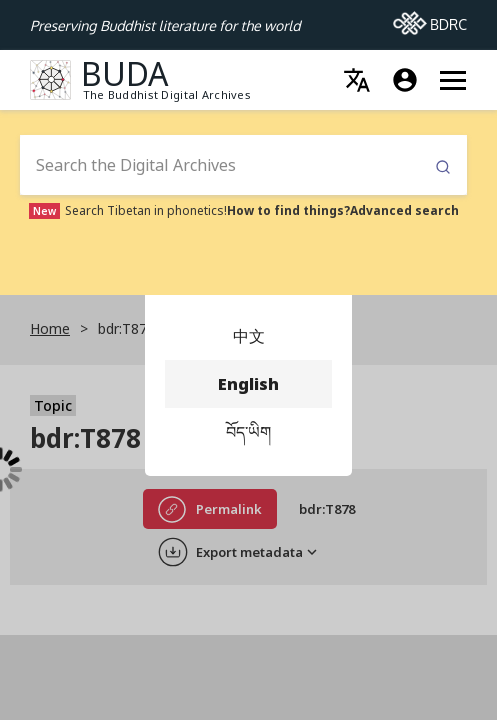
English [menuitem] (248, 384)
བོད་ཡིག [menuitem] (248, 432)
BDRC (430, 19)
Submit (443, 167)
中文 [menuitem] (248, 336)
